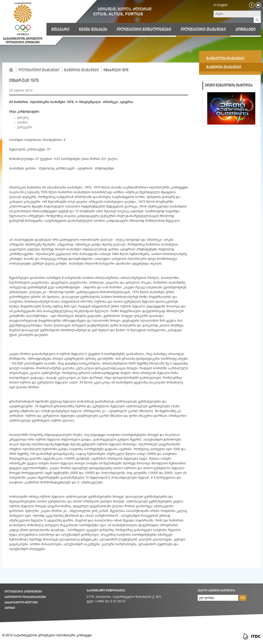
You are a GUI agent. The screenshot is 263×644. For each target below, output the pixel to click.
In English (220, 5)
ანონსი (10, 608)
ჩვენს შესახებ (93, 30)
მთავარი (60, 30)
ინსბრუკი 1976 (116, 70)
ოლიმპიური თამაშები (203, 30)
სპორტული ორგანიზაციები (25, 597)
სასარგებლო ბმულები (21, 603)
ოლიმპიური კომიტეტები (23, 592)
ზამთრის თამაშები (81, 70)
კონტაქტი (245, 30)
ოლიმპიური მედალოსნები (144, 30)
